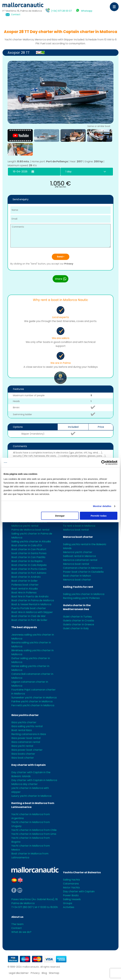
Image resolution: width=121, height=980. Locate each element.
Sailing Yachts (71, 880)
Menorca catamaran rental (80, 560)
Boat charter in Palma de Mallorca (33, 600)
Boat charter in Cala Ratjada (29, 565)
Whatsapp (87, 11)
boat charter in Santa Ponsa (29, 553)
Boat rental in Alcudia (24, 589)
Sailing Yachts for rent (78, 587)
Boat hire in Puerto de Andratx (30, 596)
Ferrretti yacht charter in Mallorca (33, 705)
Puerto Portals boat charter (29, 608)
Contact (16, 15)
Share (61, 279)
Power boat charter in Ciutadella (83, 572)
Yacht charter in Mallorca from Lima (34, 834)
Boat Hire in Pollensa (24, 593)
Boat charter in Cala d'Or (27, 545)
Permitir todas (99, 516)
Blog (44, 973)
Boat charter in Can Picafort (29, 549)
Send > (61, 257)
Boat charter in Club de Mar (29, 616)
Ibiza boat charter (23, 758)
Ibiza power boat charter (27, 750)
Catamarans (71, 884)
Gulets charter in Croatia (78, 621)
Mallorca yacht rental (25, 526)
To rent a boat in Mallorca (79, 526)
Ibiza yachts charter (25, 715)
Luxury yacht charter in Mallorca (31, 796)
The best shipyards (24, 627)
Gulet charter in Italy (76, 628)
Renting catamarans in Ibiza (29, 734)
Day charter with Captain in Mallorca (34, 780)
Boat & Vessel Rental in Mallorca (31, 604)
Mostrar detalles (102, 506)
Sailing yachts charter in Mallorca (84, 594)
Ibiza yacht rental (22, 746)
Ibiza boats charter (23, 754)
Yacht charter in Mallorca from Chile (34, 830)
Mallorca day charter (24, 784)
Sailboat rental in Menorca (79, 556)
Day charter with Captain (29, 765)
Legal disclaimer (19, 973)
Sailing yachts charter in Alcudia (31, 541)
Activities (69, 907)
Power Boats (71, 895)
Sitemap (54, 973)
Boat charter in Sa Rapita (27, 561)
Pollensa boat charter (25, 585)
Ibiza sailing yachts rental (27, 726)
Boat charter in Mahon (77, 576)
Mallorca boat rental (76, 530)
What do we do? (21, 932)
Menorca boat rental (76, 564)
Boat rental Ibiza (22, 730)
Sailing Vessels (72, 899)
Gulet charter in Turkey (77, 617)
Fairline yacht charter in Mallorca (32, 701)
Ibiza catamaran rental (26, 742)
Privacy (69, 264)
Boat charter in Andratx (26, 577)
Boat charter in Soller (24, 581)
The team (17, 924)
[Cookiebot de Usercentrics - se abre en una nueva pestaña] (104, 462)
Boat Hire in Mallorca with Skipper (32, 612)
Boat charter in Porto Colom (29, 569)
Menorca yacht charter (78, 552)
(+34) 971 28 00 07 (61, 11)
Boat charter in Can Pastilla (28, 557)
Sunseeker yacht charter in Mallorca (34, 698)
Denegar (60, 516)
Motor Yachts (71, 888)
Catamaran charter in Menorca (83, 568)
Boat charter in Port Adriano (29, 573)
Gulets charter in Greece (79, 624)
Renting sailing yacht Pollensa (81, 598)
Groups (68, 903)
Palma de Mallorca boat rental (30, 530)
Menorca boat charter (78, 537)
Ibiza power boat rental (26, 738)
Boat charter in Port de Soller (29, 620)
